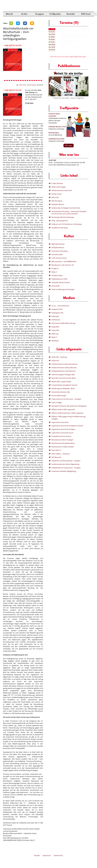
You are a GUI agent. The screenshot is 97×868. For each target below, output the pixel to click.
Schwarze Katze (57, 275)
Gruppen (40, 14)
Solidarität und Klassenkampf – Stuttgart (66, 461)
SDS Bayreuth (56, 457)
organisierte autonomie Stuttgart (63, 429)
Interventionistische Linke (61, 392)
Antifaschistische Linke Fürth (62, 190)
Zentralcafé (56, 286)
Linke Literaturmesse (59, 258)
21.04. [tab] (52, 32)
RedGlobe (55, 341)
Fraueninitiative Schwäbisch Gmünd (64, 385)
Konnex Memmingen (59, 396)
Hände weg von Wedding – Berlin (63, 389)
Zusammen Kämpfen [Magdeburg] (64, 471)
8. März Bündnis (57, 183)
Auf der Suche (57, 194)
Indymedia (55, 316)
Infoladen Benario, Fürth (57, 127)
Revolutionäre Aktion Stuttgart (62, 440)
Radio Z (54, 272)
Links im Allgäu (57, 403)
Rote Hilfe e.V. (56, 450)
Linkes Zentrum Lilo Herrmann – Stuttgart (66, 399)
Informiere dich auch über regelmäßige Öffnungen (68, 57)
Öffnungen (69, 146)
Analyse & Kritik (57, 309)
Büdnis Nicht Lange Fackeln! (61, 382)
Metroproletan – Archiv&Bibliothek (64, 262)
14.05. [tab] (52, 47)
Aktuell (9, 14)
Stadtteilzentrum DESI (56, 139)
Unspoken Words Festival (61, 282)
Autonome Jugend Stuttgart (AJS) (63, 375)
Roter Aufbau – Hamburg (60, 454)
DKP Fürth (55, 197)
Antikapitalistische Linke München (64, 371)
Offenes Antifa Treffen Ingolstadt (63, 409)
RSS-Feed (86, 14)
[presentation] (51, 86)
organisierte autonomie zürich (62, 433)
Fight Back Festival (58, 244)
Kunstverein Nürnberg (60, 251)
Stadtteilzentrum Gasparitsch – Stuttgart (66, 468)
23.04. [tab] (52, 34)
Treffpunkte (55, 14)
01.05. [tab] (52, 42)
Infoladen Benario (58, 204)
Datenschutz (58, 855)
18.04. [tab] (52, 29)
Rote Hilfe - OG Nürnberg (27, 85)
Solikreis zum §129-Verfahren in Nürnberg (66, 224)
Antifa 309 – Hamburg (59, 357)
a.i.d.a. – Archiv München (60, 306)
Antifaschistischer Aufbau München (64, 368)
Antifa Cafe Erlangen (59, 187)
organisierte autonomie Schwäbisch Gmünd (67, 426)
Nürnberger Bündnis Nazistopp (63, 217)
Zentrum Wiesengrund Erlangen (63, 289)
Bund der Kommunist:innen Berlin (64, 378)
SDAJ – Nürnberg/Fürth (60, 221)
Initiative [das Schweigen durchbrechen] (66, 208)
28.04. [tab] (52, 37)
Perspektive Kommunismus (61, 436)
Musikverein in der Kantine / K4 (63, 265)
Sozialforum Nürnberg (60, 228)
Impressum (47, 855)
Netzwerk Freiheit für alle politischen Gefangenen (69, 406)
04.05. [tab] (52, 45)
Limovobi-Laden (57, 254)
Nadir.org (55, 334)
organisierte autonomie (60, 422)
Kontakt (71, 14)
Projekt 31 (55, 269)
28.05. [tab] (52, 50)
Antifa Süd (55, 361)
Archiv (24, 14)
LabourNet (55, 330)
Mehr (84, 29)
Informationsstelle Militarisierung (63, 323)
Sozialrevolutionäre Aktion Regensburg (65, 464)
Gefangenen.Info (57, 313)
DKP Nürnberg (57, 201)
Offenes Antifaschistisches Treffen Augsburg (67, 413)
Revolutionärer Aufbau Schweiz (63, 447)
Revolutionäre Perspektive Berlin (63, 443)
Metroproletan (54, 133)
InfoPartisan (56, 320)
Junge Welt (55, 327)
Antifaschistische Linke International (64, 364)
